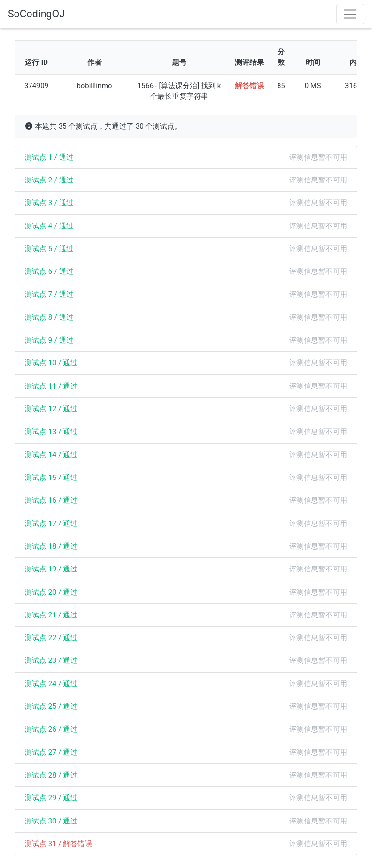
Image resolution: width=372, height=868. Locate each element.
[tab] (186, 157)
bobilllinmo (94, 86)
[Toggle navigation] (350, 14)
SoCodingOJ (36, 14)
